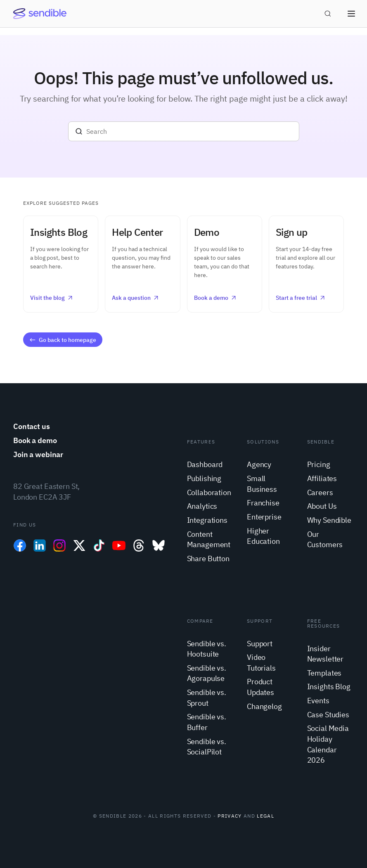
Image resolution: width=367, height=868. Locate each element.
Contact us (32, 426)
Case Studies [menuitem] (328, 715)
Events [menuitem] (318, 701)
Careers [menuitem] (320, 492)
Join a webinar (38, 454)
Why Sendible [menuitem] (329, 520)
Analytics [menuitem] (202, 506)
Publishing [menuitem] (204, 478)
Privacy (230, 816)
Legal (265, 816)
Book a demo (215, 298)
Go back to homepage (62, 340)
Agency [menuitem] (259, 464)
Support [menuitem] (260, 644)
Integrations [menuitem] (207, 520)
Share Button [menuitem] (208, 559)
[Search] (184, 131)
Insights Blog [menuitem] (329, 687)
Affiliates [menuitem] (322, 478)
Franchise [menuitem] (263, 503)
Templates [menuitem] (324, 673)
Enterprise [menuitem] (264, 517)
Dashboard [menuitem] (205, 464)
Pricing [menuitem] (319, 464)
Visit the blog (52, 298)
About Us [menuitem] (322, 506)
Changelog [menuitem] (264, 706)
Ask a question (136, 298)
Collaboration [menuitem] (209, 492)
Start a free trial (301, 298)
